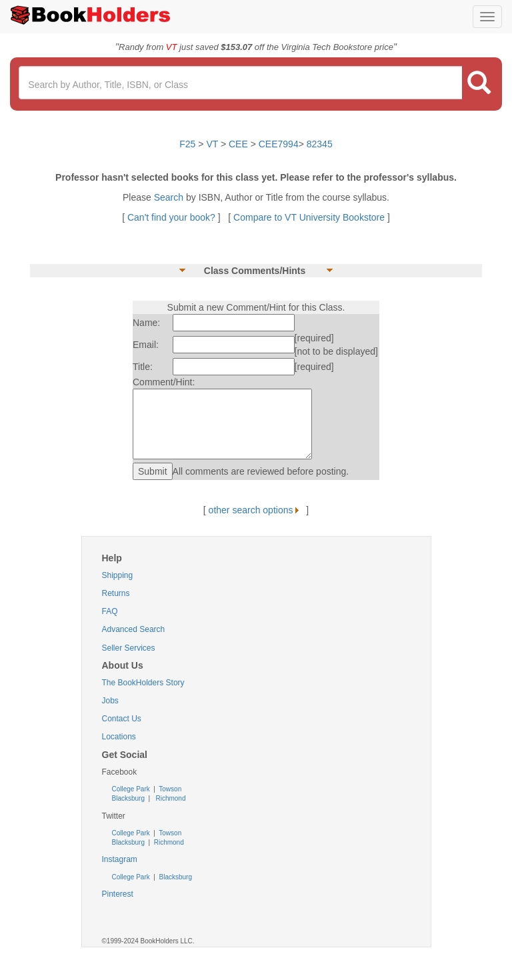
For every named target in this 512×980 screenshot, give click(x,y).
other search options (256, 510)
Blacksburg (128, 798)
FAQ (110, 611)
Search (170, 197)
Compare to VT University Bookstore (309, 217)
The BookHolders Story (143, 683)
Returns (116, 593)
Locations (119, 737)
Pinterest (118, 894)
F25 (187, 144)
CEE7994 (279, 144)
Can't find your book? (173, 217)
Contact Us (122, 719)
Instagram (120, 859)
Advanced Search (134, 629)
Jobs (110, 701)
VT (213, 144)
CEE (238, 144)
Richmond (170, 798)
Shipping (118, 575)
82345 (320, 144)
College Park (132, 789)
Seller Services (129, 648)
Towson (170, 789)
